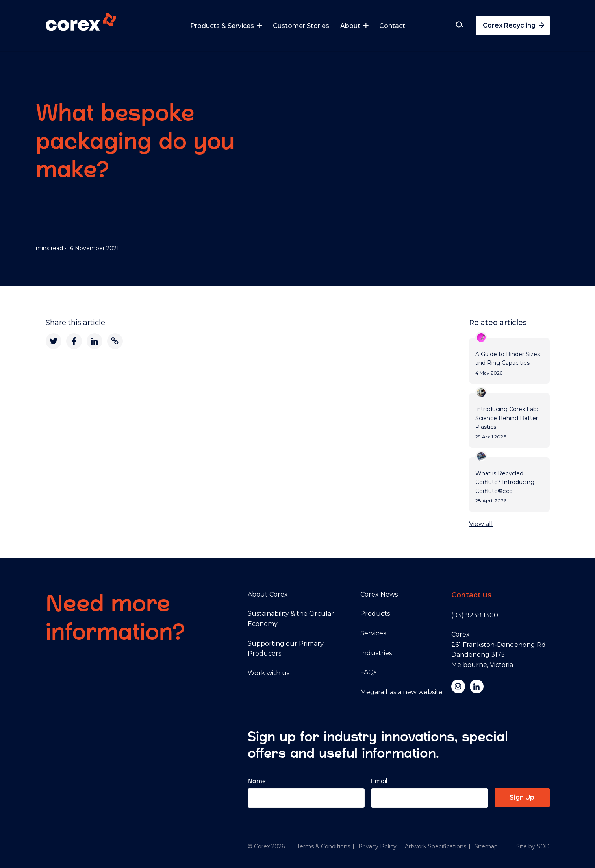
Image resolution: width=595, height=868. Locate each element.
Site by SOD (533, 846)
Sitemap (486, 846)
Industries (376, 653)
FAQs (368, 672)
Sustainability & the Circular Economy (291, 619)
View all (481, 524)
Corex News (379, 594)
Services (373, 633)
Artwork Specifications (436, 846)
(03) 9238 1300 (475, 615)
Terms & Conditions (323, 846)
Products (375, 614)
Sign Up (522, 797)
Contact (392, 26)
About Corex (268, 594)
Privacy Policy (377, 846)
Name (257, 781)
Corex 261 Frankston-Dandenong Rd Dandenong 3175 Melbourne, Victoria (499, 650)
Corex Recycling (514, 25)
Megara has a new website (401, 692)
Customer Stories (301, 26)
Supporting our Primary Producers (286, 649)
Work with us (269, 673)
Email (379, 781)
